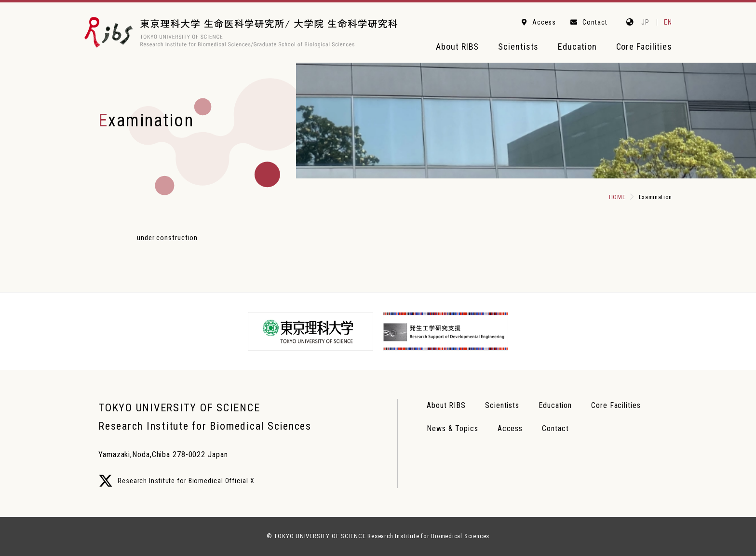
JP (645, 22)
